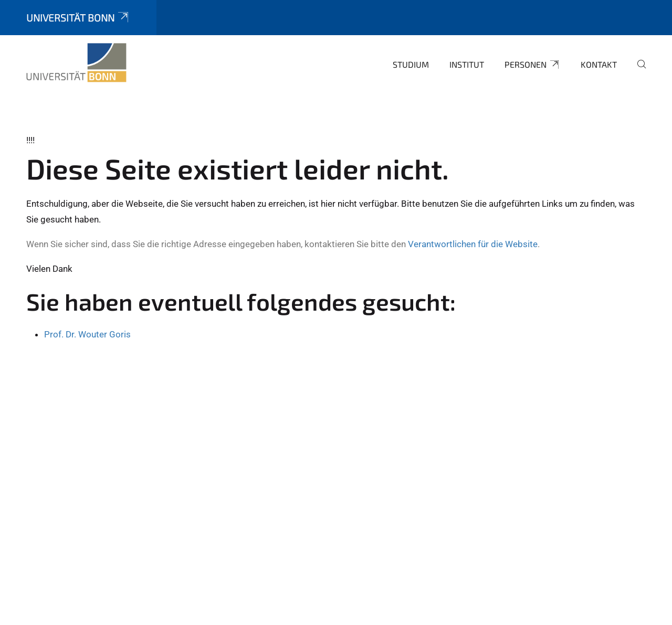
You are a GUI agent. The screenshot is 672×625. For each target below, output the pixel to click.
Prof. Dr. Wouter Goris (87, 334)
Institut (467, 64)
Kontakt (599, 64)
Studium (411, 64)
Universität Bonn (78, 18)
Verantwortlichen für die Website (473, 244)
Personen (532, 65)
